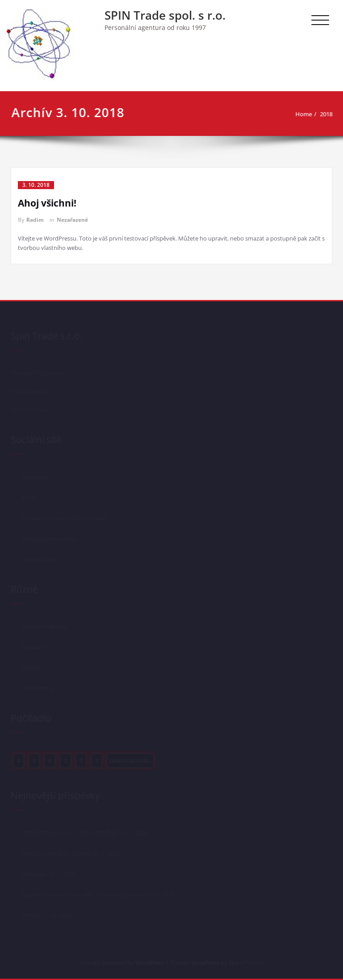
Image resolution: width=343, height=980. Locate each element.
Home (307, 114)
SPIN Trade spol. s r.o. (165, 15)
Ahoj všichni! (47, 203)
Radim (35, 220)
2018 (330, 114)
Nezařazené (72, 220)
